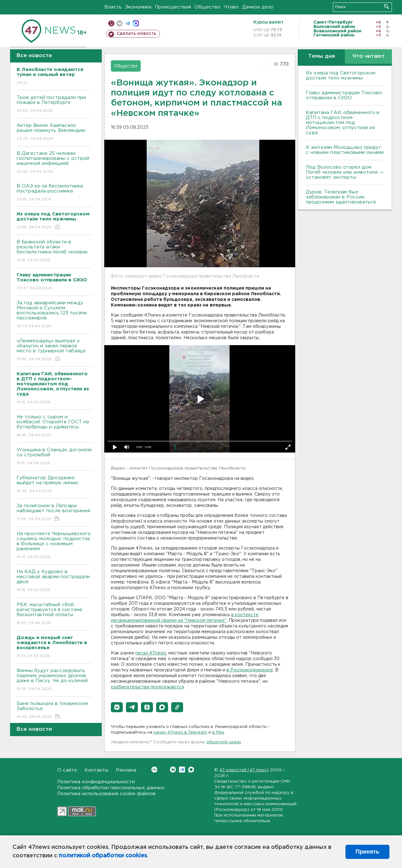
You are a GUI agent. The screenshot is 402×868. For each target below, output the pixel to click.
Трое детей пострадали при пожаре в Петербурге (54, 104)
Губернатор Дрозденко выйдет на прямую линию (54, 485)
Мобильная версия (111, 23)
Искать (386, 6)
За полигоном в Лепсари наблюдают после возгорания (54, 513)
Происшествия (173, 7)
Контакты (96, 770)
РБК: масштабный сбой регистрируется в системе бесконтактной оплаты (54, 614)
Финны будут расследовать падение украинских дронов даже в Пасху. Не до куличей (54, 680)
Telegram (182, 770)
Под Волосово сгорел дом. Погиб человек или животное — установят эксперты (345, 172)
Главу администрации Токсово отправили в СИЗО (344, 95)
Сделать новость (136, 34)
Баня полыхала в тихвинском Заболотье (54, 711)
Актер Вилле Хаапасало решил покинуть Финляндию (54, 132)
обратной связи (224, 742)
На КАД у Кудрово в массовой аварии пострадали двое (54, 581)
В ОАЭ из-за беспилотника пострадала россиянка (54, 193)
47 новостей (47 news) (244, 770)
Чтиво (231, 7)
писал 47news (151, 653)
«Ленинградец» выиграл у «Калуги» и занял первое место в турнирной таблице (54, 350)
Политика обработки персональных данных (111, 788)
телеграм (128, 23)
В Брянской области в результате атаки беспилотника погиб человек (54, 251)
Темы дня (321, 56)
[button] (117, 707)
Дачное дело (258, 7)
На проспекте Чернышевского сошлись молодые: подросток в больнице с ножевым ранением (54, 546)
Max (191, 770)
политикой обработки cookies (103, 856)
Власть (113, 7)
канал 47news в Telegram (180, 732)
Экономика (138, 7)
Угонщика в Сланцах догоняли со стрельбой (54, 457)
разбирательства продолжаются (147, 687)
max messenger (136, 23)
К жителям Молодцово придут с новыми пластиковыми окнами (345, 150)
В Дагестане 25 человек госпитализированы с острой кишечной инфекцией (54, 163)
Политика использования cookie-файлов (106, 794)
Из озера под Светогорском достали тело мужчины (341, 76)
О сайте (67, 770)
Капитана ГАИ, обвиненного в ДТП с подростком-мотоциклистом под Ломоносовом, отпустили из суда (343, 123)
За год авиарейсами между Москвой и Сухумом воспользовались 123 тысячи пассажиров (54, 315)
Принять (367, 852)
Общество (207, 7)
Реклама (126, 770)
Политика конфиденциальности (96, 782)
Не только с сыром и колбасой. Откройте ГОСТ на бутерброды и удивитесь (54, 426)
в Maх (218, 732)
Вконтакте (154, 770)
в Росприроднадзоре (250, 670)
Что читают (369, 56)
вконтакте (120, 23)
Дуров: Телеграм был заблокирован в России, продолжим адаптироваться (341, 197)
